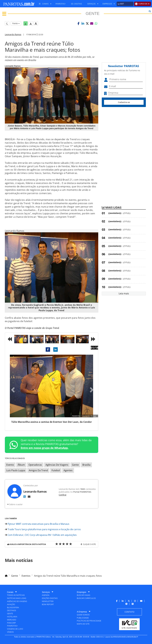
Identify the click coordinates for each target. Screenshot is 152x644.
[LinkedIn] (25, 497)
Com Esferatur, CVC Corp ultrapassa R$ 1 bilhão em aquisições (41, 535)
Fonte (16, 23)
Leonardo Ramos (13, 34)
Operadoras (35, 465)
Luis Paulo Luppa (16, 470)
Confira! (63, 495)
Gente (75, 465)
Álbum (21, 465)
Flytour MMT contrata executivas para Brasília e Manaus (37, 524)
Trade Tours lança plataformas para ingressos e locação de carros (43, 529)
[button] (78, 23)
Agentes (68, 470)
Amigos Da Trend (38, 470)
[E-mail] (29, 497)
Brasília (86, 465)
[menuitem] (44, 4)
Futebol (56, 470)
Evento (10, 465)
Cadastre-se (124, 102)
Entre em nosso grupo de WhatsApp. (45, 448)
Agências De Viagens (57, 465)
